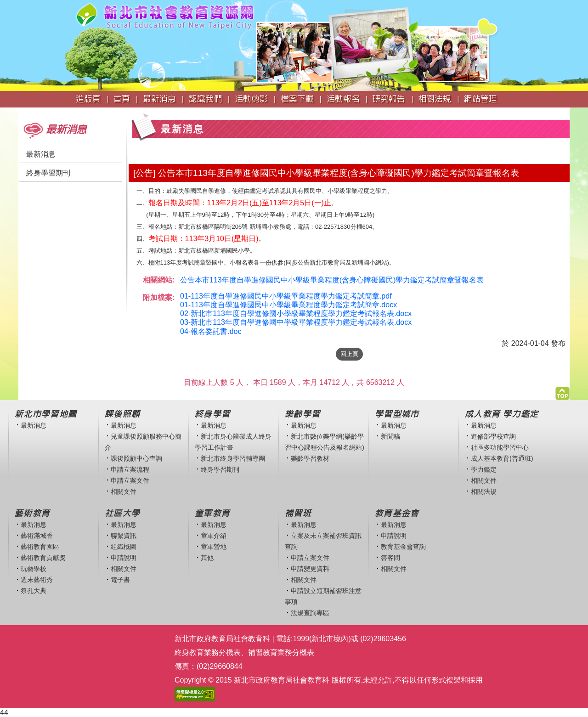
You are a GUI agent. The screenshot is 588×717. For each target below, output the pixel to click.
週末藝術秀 (37, 580)
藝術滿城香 (37, 536)
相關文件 (124, 491)
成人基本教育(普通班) (502, 458)
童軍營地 (214, 547)
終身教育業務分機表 (208, 652)
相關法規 (484, 491)
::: (21, 112)
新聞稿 (390, 436)
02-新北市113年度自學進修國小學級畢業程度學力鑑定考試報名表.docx (296, 313)
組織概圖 (124, 547)
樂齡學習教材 (310, 458)
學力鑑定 (484, 469)
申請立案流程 (130, 469)
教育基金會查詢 (403, 547)
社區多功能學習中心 (500, 447)
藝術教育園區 (40, 547)
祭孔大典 (34, 591)
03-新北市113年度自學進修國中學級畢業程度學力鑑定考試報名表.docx (296, 322)
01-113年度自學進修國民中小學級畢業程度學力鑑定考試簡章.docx (288, 305)
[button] (563, 391)
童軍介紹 (214, 536)
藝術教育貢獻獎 (43, 558)
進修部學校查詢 (493, 436)
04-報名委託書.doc (211, 331)
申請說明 (124, 558)
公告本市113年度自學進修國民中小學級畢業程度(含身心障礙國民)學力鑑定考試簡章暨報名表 (332, 280)
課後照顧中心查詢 (136, 458)
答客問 (390, 558)
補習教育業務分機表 (281, 652)
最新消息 (41, 154)
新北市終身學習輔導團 (233, 458)
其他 (207, 558)
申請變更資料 (310, 569)
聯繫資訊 (124, 536)
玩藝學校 (34, 569)
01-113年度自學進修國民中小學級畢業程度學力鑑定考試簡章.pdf (286, 296)
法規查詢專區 (310, 613)
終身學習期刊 (48, 173)
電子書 (120, 580)
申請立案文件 (130, 480)
